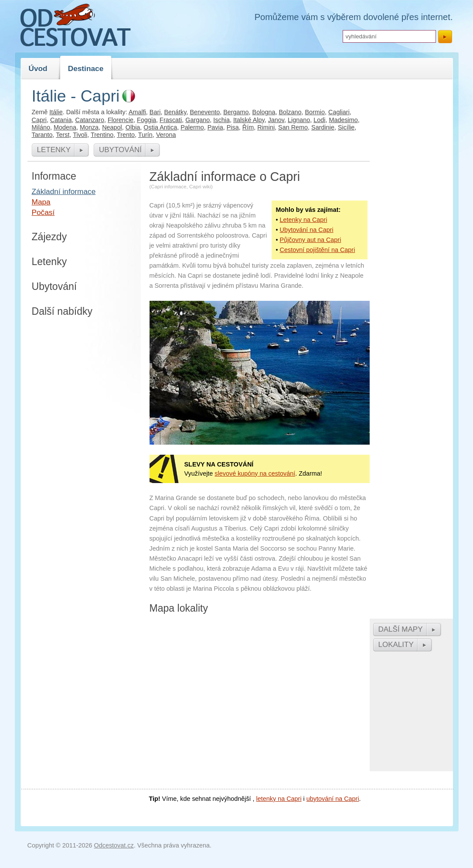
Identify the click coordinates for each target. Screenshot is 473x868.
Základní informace (64, 191)
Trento (126, 135)
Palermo (192, 127)
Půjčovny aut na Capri (311, 240)
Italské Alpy (249, 120)
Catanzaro (90, 120)
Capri (39, 120)
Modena (65, 127)
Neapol (112, 127)
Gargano (197, 120)
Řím (248, 127)
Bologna (264, 112)
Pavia (215, 127)
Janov (276, 120)
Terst (63, 135)
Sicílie (346, 127)
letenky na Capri (279, 799)
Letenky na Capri (304, 220)
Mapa (41, 202)
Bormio (315, 112)
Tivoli (80, 135)
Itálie (56, 112)
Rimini (266, 127)
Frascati (171, 120)
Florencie (121, 120)
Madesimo (343, 120)
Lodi (319, 120)
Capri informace (168, 187)
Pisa (233, 127)
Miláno (41, 127)
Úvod (38, 68)
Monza (89, 127)
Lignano (299, 120)
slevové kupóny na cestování (255, 473)
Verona (166, 135)
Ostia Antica (160, 127)
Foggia (146, 120)
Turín (145, 135)
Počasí (43, 212)
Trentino (102, 135)
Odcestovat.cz (114, 845)
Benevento (205, 112)
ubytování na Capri (333, 799)
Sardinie (323, 127)
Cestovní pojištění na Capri (318, 250)
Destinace (86, 68)
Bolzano (290, 112)
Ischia (221, 120)
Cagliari (339, 112)
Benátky (175, 112)
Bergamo (236, 112)
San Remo (293, 127)
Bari (155, 112)
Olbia (133, 127)
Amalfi (137, 112)
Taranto (42, 135)
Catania (61, 120)
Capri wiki (200, 187)
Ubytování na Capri (307, 230)
